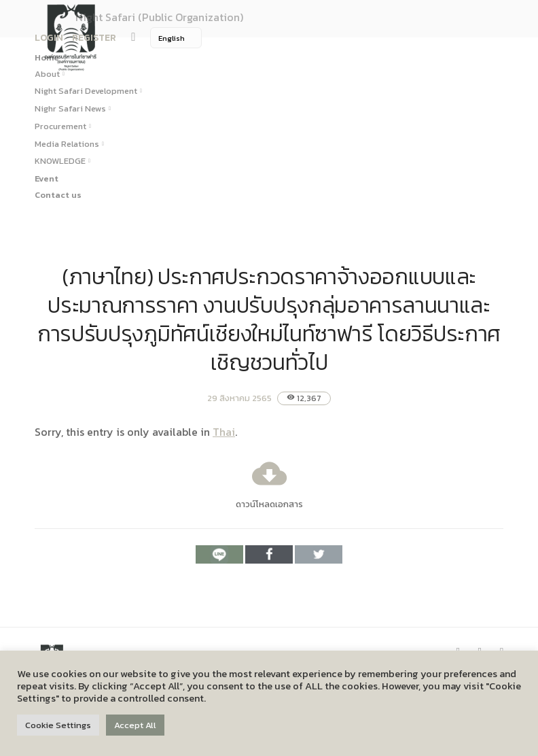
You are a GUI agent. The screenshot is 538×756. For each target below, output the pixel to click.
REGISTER (94, 38)
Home (47, 57)
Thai (224, 432)
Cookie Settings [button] (58, 725)
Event (47, 178)
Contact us (58, 195)
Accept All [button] (135, 725)
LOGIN (49, 38)
